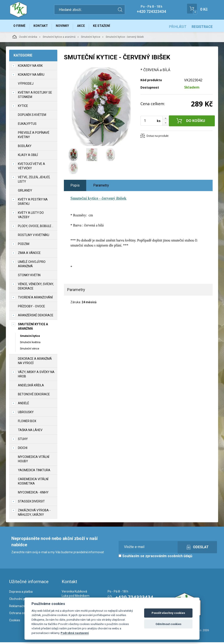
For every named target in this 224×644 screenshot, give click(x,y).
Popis (75, 187)
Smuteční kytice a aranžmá (59, 39)
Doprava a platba (21, 593)
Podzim (24, 246)
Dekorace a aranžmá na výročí (35, 363)
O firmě (20, 27)
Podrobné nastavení (75, 633)
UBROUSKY (26, 414)
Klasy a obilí (28, 157)
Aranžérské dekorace (36, 317)
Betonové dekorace (34, 396)
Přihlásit (178, 27)
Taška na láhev (30, 432)
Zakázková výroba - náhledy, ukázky (34, 514)
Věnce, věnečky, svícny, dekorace (36, 288)
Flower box (27, 423)
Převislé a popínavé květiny (34, 137)
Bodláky (25, 148)
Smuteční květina (30, 344)
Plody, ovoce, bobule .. (36, 228)
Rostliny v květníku (34, 237)
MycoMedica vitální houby (34, 461)
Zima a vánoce (29, 255)
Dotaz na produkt (157, 138)
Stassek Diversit (31, 503)
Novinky (67, 27)
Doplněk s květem (32, 116)
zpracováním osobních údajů (169, 558)
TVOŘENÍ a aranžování (35, 299)
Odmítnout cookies (168, 624)
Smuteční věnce (30, 350)
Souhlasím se (155, 558)
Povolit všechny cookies (168, 613)
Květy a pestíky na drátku (33, 203)
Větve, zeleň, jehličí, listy (34, 181)
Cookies (15, 622)
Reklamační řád (20, 608)
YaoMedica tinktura (34, 472)
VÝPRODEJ (26, 85)
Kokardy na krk (30, 67)
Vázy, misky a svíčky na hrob (36, 376)
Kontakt (43, 27)
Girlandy (25, 192)
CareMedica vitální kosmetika (33, 483)
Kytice (23, 108)
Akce (87, 27)
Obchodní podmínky (23, 601)
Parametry (101, 187)
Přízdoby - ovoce (31, 308)
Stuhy (23, 441)
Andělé (24, 405)
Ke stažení (110, 27)
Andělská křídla (31, 387)
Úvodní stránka (25, 38)
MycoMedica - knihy (33, 494)
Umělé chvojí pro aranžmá (32, 266)
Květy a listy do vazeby (31, 217)
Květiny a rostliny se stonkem (35, 96)
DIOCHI (23, 450)
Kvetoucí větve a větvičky (31, 168)
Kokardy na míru (31, 76)
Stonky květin (29, 277)
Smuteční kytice (91, 39)
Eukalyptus (27, 125)
